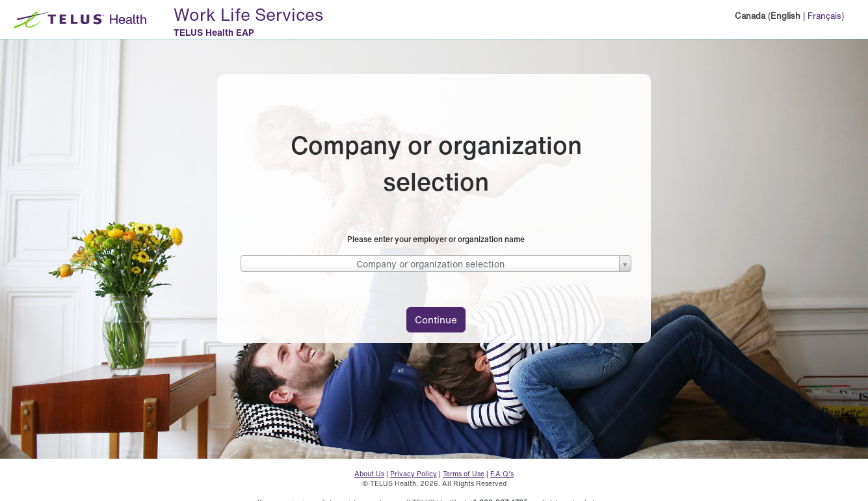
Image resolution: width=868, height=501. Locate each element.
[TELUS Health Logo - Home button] (76, 20)
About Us (369, 474)
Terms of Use (464, 474)
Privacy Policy (414, 474)
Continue (436, 319)
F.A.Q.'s (502, 474)
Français (824, 16)
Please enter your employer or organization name (436, 239)
